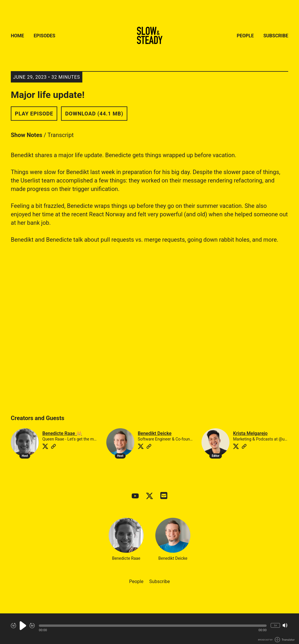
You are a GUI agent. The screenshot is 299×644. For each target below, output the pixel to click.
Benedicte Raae (126, 539)
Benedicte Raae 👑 (62, 433)
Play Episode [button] (34, 114)
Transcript (61, 135)
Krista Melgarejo (250, 433)
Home (17, 36)
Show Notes (27, 135)
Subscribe (276, 36)
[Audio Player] (149, 629)
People (245, 36)
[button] (153, 626)
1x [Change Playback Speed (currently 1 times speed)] (275, 625)
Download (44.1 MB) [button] (94, 114)
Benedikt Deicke (155, 433)
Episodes (44, 36)
